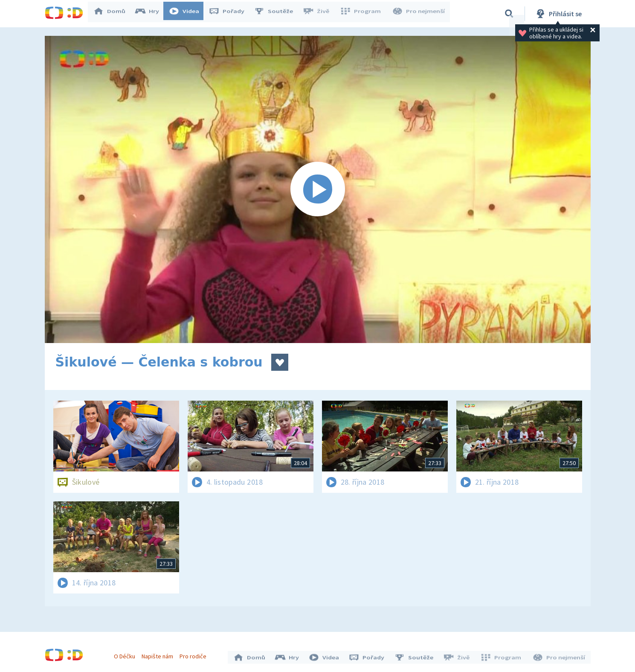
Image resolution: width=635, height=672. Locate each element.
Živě (320, 14)
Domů (113, 14)
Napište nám (159, 654)
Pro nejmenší (419, 14)
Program (363, 14)
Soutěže (278, 14)
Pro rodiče (195, 654)
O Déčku (127, 654)
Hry (151, 14)
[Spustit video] (318, 189)
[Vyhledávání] (509, 14)
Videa (188, 14)
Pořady (231, 14)
